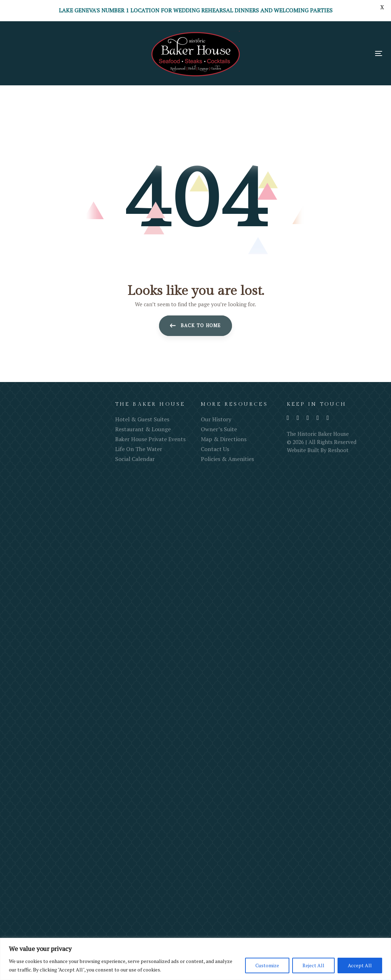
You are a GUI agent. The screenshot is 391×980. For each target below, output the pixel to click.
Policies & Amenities (227, 459)
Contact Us (215, 449)
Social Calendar (135, 459)
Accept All (360, 965)
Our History (216, 419)
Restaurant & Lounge (143, 429)
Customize (267, 965)
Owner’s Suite (219, 429)
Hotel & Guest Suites (142, 419)
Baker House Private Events (150, 439)
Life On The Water (139, 449)
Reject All (313, 965)
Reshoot (338, 450)
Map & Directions (224, 439)
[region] (195, 959)
